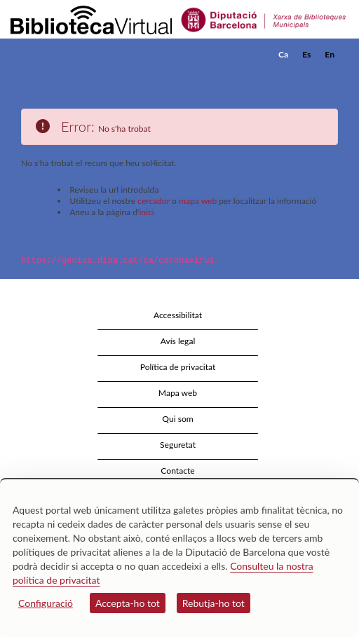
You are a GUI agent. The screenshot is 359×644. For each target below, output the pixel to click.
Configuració (46, 603)
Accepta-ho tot (128, 603)
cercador (154, 201)
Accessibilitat (178, 314)
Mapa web (178, 392)
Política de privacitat (178, 366)
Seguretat (178, 444)
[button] (329, 76)
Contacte (177, 470)
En (330, 54)
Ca (283, 54)
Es (306, 54)
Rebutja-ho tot (214, 603)
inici (146, 212)
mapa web (198, 201)
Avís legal (178, 340)
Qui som (177, 418)
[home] (81, 55)
